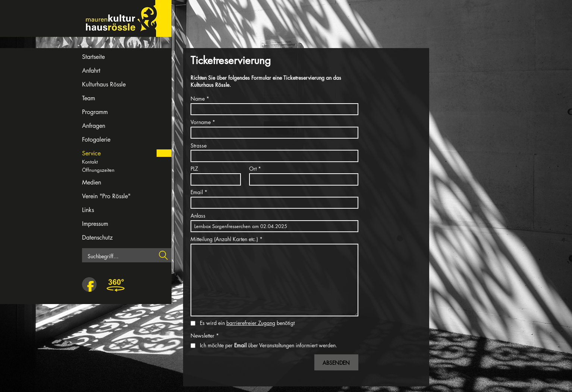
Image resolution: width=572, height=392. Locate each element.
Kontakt (90, 162)
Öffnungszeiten (98, 170)
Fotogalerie (96, 140)
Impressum (95, 224)
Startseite (93, 57)
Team (89, 98)
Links (88, 210)
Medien (92, 182)
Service (91, 153)
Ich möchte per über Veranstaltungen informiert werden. (268, 345)
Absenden (336, 363)
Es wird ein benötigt (247, 323)
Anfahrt (91, 71)
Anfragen (94, 126)
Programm (95, 112)
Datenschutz (97, 238)
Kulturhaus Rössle (104, 84)
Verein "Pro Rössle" (106, 196)
